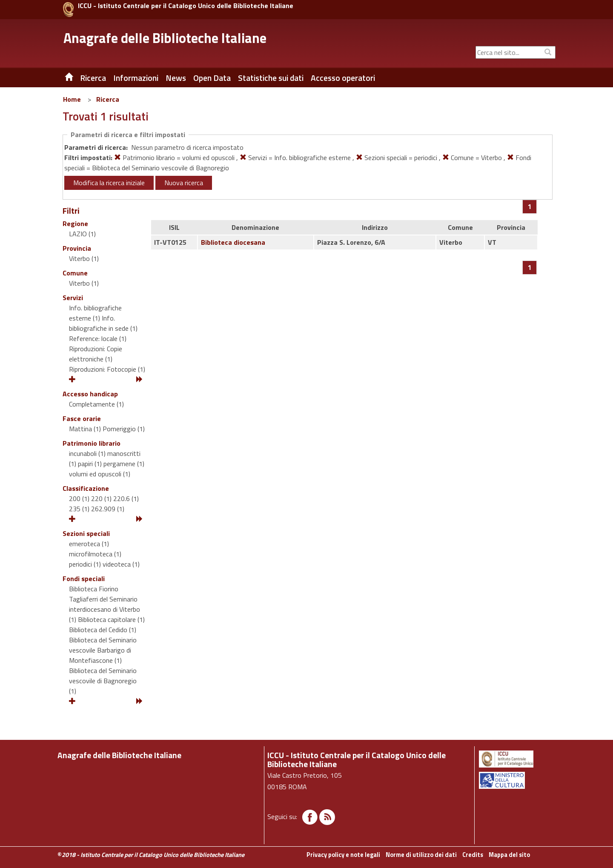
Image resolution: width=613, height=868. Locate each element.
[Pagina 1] (530, 206)
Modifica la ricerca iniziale (109, 183)
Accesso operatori (343, 78)
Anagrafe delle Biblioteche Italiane (165, 38)
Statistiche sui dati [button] (271, 78)
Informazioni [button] (136, 78)
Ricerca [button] (93, 78)
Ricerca (108, 99)
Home (72, 99)
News (176, 78)
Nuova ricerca (184, 183)
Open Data (212, 78)
